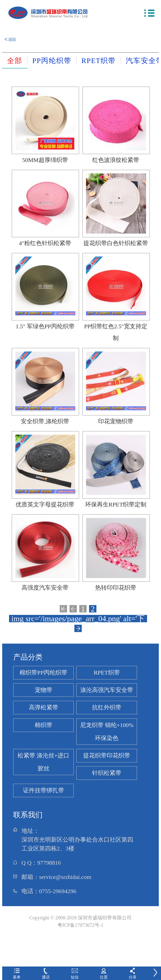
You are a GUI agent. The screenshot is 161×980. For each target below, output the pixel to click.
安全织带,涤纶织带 (45, 421)
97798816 (49, 863)
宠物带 (44, 690)
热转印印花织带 (116, 588)
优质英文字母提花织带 (45, 504)
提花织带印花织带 (107, 755)
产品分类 (28, 657)
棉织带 (44, 725)
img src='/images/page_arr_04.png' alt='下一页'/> (78, 619)
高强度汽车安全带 (45, 588)
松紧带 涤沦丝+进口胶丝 (44, 762)
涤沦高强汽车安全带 (107, 690)
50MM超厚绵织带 (45, 160)
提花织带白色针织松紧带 (116, 243)
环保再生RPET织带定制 (116, 504)
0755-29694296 (58, 891)
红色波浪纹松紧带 (116, 160)
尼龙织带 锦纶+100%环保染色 (107, 732)
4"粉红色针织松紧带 (45, 243)
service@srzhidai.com (65, 877)
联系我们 (28, 815)
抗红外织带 (107, 707)
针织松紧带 (107, 773)
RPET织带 (107, 673)
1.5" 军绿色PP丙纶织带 (45, 326)
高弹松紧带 (44, 707)
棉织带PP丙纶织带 (43, 673)
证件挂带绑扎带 (44, 790)
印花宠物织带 (116, 421)
